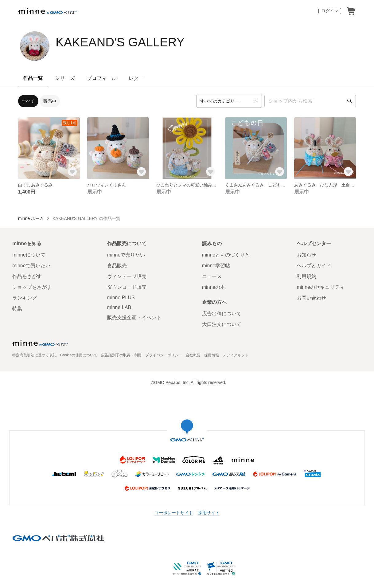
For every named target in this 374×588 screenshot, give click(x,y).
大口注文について (222, 324)
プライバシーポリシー (164, 355)
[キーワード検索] (310, 101)
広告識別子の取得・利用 (121, 355)
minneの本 (214, 287)
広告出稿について (222, 314)
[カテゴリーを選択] (229, 101)
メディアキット (236, 355)
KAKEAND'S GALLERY (120, 42)
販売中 (50, 101)
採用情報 (212, 355)
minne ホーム (31, 218)
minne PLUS (121, 298)
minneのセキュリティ (321, 287)
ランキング (25, 298)
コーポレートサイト (174, 513)
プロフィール (102, 78)
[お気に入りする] (72, 172)
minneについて (29, 255)
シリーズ (65, 78)
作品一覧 (33, 78)
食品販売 (117, 266)
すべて (28, 101)
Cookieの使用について (79, 355)
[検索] (350, 101)
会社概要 (193, 355)
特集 (17, 309)
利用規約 (306, 276)
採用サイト (209, 513)
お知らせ (306, 255)
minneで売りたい (126, 255)
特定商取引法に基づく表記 (34, 355)
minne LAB (119, 307)
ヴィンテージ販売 (127, 276)
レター (136, 78)
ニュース (212, 276)
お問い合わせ (311, 298)
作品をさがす (27, 276)
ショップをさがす (32, 287)
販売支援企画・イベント (134, 318)
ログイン (330, 11)
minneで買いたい (31, 266)
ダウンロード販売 (127, 287)
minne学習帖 (216, 266)
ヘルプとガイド (314, 266)
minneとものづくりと (226, 255)
